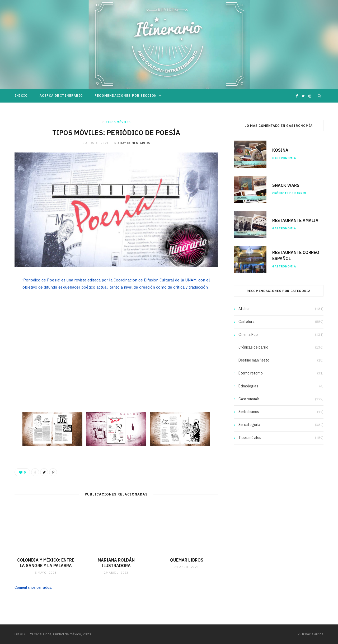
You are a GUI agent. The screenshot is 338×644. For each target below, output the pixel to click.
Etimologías (248, 386)
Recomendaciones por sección (126, 96)
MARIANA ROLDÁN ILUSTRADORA (116, 563)
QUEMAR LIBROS (187, 560)
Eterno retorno (251, 373)
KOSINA (280, 150)
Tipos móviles (118, 122)
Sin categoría (249, 425)
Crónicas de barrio (289, 193)
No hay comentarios (132, 143)
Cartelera (247, 322)
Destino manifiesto (254, 360)
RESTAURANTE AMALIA (295, 220)
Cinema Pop (248, 335)
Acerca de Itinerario (61, 96)
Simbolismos (249, 412)
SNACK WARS (286, 185)
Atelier (244, 309)
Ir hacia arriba (311, 634)
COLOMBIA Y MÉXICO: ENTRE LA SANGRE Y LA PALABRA (46, 563)
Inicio (21, 96)
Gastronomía (284, 158)
